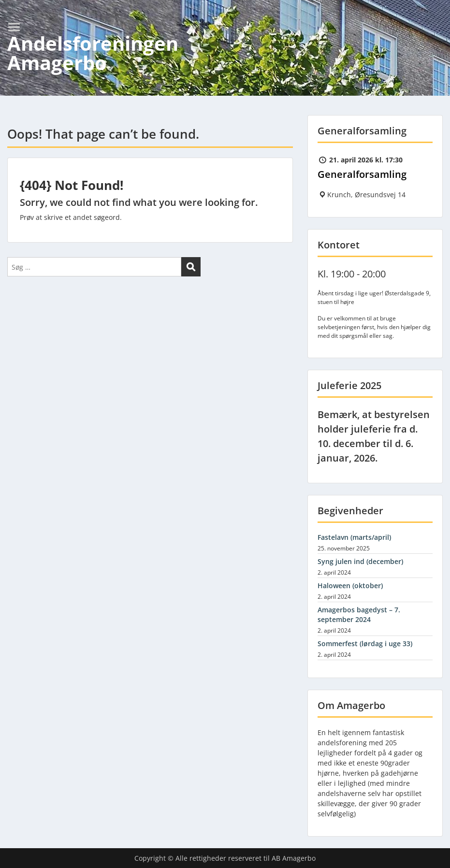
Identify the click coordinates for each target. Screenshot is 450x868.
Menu (17, 27)
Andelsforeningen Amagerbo (93, 53)
